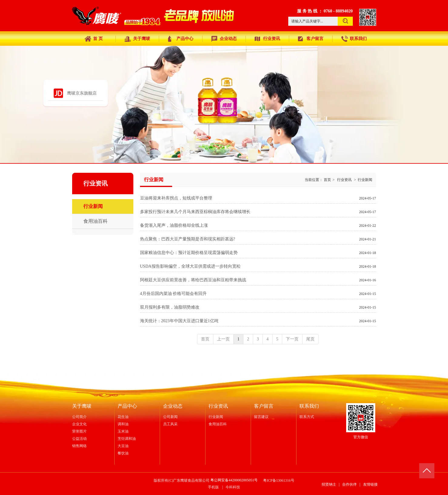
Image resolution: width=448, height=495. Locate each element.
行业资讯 (344, 180)
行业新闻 (365, 180)
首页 (327, 180)
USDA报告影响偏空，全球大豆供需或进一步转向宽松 (190, 266)
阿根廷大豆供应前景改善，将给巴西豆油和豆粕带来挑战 (193, 280)
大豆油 (123, 446)
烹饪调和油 (127, 439)
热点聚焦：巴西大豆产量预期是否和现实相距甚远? (188, 239)
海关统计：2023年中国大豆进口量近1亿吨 (179, 321)
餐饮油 (123, 453)
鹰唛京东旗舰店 (82, 93)
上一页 (223, 339)
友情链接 (370, 484)
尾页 (310, 339)
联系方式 (307, 417)
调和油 (123, 424)
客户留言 (264, 406)
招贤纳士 (329, 484)
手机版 (213, 487)
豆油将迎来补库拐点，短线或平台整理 (176, 198)
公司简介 (79, 417)
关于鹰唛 (82, 406)
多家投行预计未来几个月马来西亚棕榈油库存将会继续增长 (195, 212)
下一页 (292, 339)
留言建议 (261, 417)
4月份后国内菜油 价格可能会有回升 (174, 294)
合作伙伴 (349, 484)
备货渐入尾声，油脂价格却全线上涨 (174, 225)
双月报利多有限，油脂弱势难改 (170, 307)
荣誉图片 (79, 431)
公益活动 (79, 439)
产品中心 (127, 406)
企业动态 (173, 406)
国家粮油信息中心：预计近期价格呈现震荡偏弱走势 (189, 253)
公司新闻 (170, 417)
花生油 (123, 417)
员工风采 (170, 424)
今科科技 (233, 487)
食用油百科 (218, 424)
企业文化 (79, 424)
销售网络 (79, 446)
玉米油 (123, 431)
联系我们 (309, 406)
